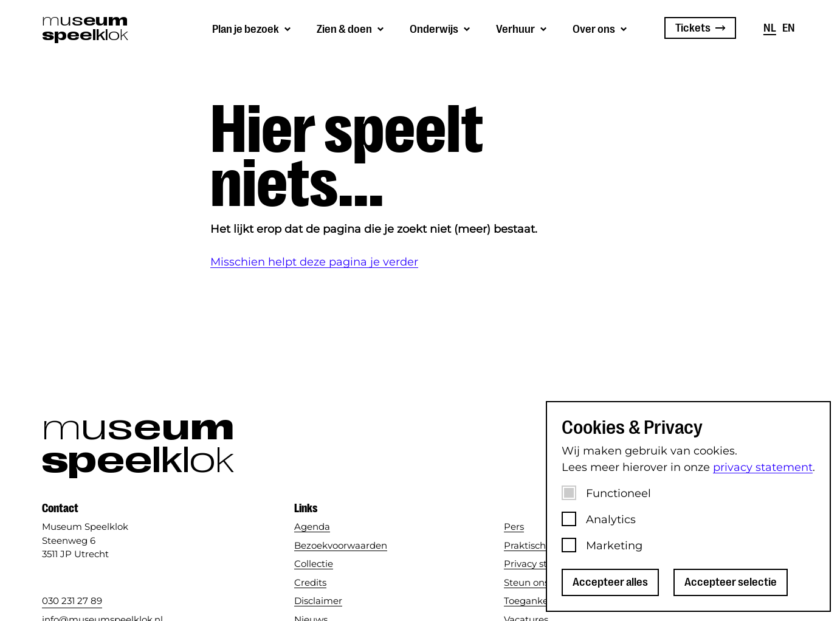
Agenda (312, 527)
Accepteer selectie (731, 582)
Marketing (614, 546)
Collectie (314, 564)
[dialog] (688, 506)
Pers (514, 527)
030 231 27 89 (72, 601)
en (789, 28)
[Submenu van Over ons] (601, 28)
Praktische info (537, 545)
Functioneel (618, 493)
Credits (310, 582)
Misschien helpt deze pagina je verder (314, 262)
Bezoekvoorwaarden (341, 545)
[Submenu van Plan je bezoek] (252, 28)
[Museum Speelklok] (84, 28)
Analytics (611, 520)
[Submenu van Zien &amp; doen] (351, 28)
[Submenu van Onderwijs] (441, 28)
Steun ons (526, 582)
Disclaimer (318, 601)
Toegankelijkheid (542, 601)
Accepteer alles (610, 582)
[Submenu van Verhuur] (522, 28)
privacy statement (763, 467)
